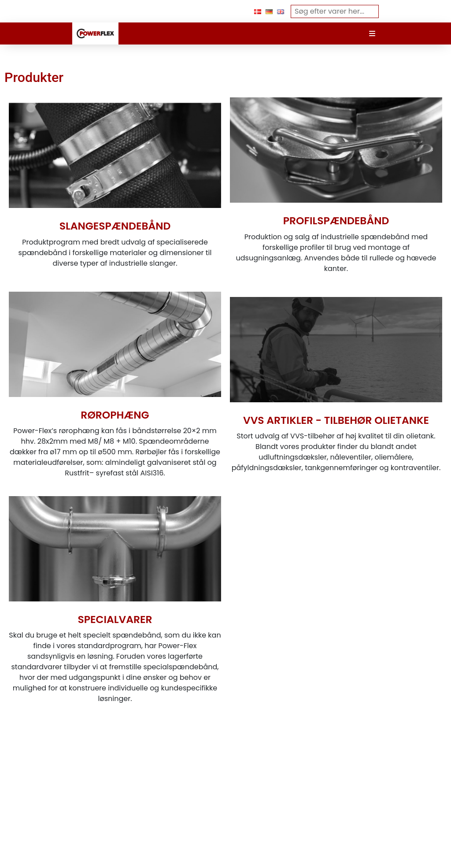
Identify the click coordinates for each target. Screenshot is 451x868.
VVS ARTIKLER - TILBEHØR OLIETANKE (336, 420)
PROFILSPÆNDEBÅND (336, 221)
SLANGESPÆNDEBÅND (115, 226)
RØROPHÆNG (115, 415)
